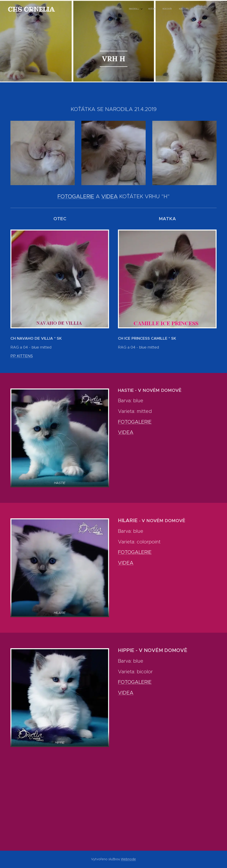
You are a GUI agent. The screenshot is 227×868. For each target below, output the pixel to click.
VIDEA (110, 196)
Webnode (128, 859)
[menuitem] (164, 9)
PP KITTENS (22, 356)
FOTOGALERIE (76, 196)
